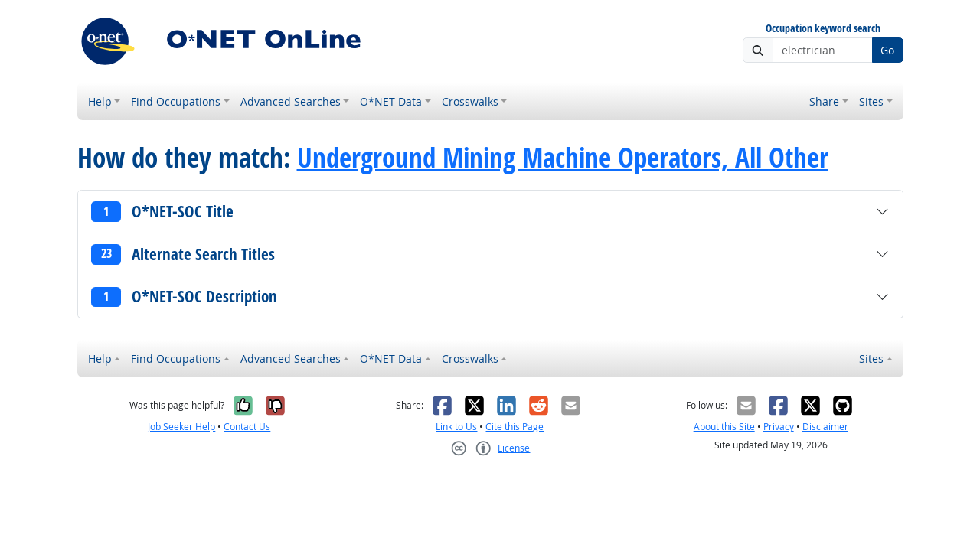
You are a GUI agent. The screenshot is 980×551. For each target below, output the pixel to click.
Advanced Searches (291, 101)
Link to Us (456, 427)
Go (887, 50)
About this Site (724, 427)
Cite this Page (514, 427)
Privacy (779, 427)
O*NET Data (391, 101)
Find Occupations (176, 101)
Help (100, 101)
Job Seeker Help (181, 427)
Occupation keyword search (823, 29)
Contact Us (247, 427)
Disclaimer (825, 427)
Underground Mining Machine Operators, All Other (563, 158)
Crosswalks (470, 101)
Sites (871, 101)
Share (824, 101)
